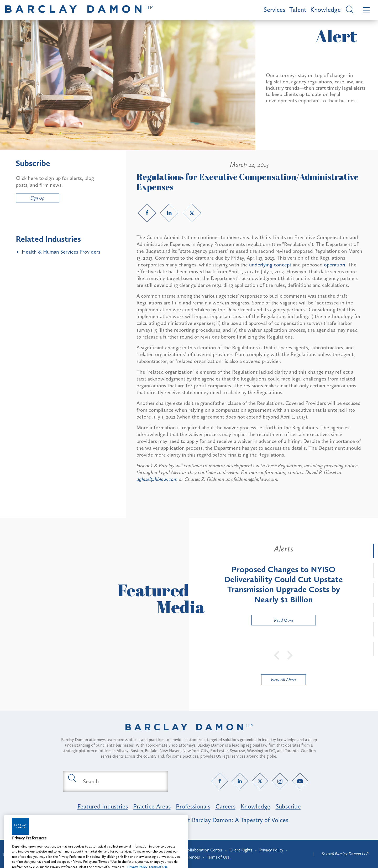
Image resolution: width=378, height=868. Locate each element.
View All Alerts (283, 680)
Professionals (193, 806)
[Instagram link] (280, 781)
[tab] (374, 551)
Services (274, 10)
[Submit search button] (72, 778)
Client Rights (241, 850)
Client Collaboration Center (198, 850)
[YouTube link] (300, 781)
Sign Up (37, 198)
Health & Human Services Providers (61, 252)
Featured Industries (103, 806)
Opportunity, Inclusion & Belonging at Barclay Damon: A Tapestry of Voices (189, 820)
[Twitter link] (192, 213)
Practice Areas (152, 806)
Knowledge (325, 10)
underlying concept (271, 265)
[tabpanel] (283, 585)
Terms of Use (218, 857)
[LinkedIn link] (169, 213)
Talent (298, 10)
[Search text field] (122, 781)
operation (335, 265)
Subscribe (288, 806)
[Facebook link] (147, 213)
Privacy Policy (271, 850)
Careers (225, 806)
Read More (272, 621)
